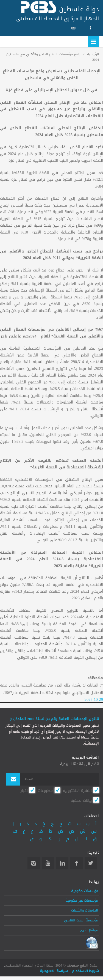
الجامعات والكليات (85, 910)
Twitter (91, 863)
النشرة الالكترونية (77, 790)
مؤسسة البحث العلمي (81, 920)
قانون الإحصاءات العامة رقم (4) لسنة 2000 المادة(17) (54, 719)
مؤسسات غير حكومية (82, 901)
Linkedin (62, 863)
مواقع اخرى (89, 930)
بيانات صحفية (81, 800)
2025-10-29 (94, 700)
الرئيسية (93, 54)
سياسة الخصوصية (54, 971)
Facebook (76, 863)
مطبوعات (45, 790)
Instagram (34, 863)
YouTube (48, 863)
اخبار (24, 790)
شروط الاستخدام (85, 971)
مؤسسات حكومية (85, 891)
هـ (50, 839)
